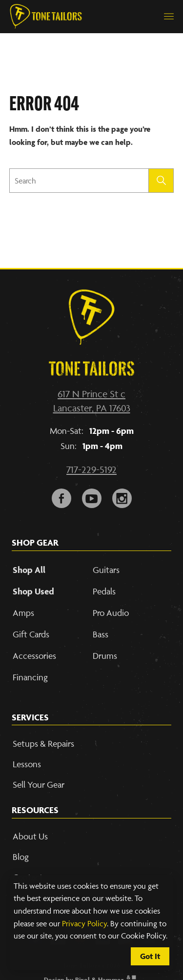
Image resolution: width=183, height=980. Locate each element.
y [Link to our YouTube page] (92, 496)
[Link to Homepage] (46, 17)
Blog (21, 857)
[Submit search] (161, 181)
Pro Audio (111, 613)
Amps (23, 613)
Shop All (29, 570)
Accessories (34, 656)
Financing (30, 677)
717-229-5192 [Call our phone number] (91, 470)
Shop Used (33, 591)
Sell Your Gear (39, 785)
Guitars (106, 570)
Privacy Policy (84, 923)
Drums (105, 656)
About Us (30, 836)
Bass (101, 634)
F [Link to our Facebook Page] (61, 496)
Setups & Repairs (43, 744)
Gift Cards (31, 634)
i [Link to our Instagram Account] (122, 496)
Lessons (27, 764)
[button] (169, 17)
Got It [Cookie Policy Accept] (150, 956)
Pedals (104, 591)
